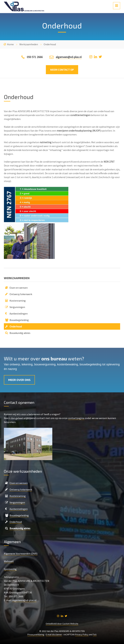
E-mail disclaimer (54, 634)
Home (10, 44)
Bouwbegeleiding (19, 320)
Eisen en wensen (19, 288)
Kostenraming (18, 301)
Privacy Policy (82, 634)
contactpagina (76, 418)
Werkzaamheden (29, 44)
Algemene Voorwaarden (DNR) (21, 554)
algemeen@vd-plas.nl (69, 57)
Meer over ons (19, 380)
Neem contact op (62, 70)
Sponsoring (10, 569)
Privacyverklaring (36, 634)
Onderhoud (16, 326)
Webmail (9, 561)
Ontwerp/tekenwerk (21, 294)
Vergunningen (17, 307)
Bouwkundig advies (20, 333)
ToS (95, 634)
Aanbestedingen (19, 314)
